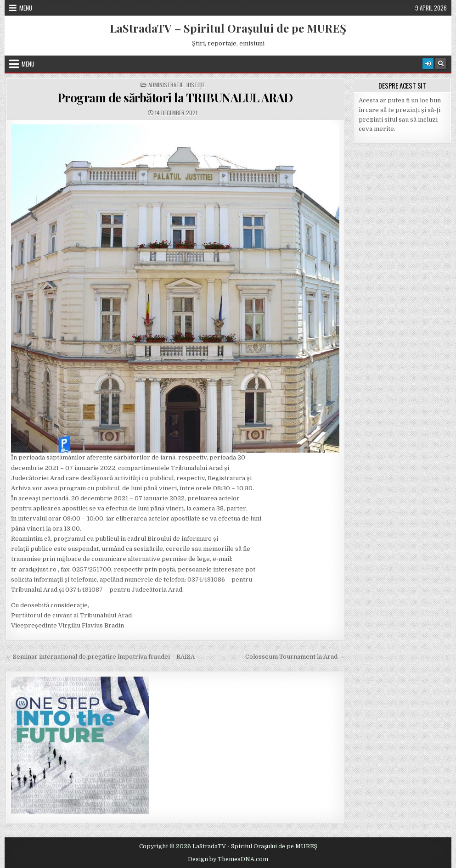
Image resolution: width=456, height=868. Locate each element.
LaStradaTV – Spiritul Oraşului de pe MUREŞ (228, 28)
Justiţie (195, 85)
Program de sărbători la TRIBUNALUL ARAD (175, 98)
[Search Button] (441, 64)
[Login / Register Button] (428, 64)
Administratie (166, 85)
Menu (26, 8)
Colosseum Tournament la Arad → (295, 657)
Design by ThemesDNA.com (228, 859)
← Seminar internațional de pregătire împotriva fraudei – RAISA (100, 657)
